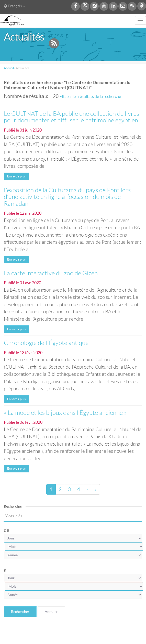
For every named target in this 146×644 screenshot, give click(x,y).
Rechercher (20, 612)
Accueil (9, 68)
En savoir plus (16, 176)
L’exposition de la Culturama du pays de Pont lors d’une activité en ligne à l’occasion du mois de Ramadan (67, 197)
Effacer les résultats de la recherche (90, 96)
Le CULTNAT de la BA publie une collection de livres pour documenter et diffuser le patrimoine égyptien (71, 117)
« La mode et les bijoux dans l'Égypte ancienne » (65, 413)
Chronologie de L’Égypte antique (46, 343)
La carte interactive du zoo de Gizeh (51, 273)
